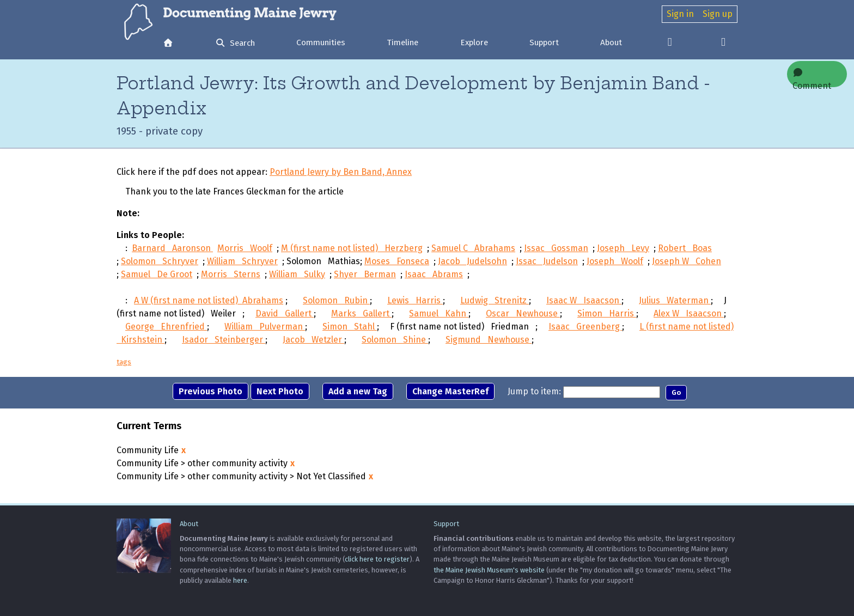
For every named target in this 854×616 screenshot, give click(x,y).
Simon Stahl (350, 329)
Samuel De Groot (157, 276)
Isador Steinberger (224, 342)
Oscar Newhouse (523, 316)
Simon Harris (607, 316)
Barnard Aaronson (172, 250)
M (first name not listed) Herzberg (352, 250)
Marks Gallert (361, 316)
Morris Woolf (245, 250)
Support (544, 42)
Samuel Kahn (439, 316)
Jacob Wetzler (313, 342)
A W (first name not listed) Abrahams (209, 303)
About (611, 42)
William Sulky (297, 276)
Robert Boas (685, 250)
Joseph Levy (623, 250)
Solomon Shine (395, 342)
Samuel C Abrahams (473, 250)
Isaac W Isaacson (584, 303)
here (240, 580)
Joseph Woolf (615, 263)
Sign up (718, 14)
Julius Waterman (675, 303)
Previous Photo (211, 394)
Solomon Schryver (160, 263)
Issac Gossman (556, 250)
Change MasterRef (450, 394)
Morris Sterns (231, 276)
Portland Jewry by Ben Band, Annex (341, 175)
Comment (812, 78)
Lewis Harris (415, 303)
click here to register (377, 559)
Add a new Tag (358, 394)
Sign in (680, 14)
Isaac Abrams (434, 276)
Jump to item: (534, 394)
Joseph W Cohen (687, 263)
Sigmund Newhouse (489, 342)
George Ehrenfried (166, 329)
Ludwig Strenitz (495, 303)
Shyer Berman (365, 276)
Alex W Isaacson (689, 316)
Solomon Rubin (336, 303)
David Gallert (285, 316)
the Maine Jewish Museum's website (489, 570)
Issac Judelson (547, 263)
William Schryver (242, 263)
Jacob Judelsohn (472, 263)
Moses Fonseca (397, 263)
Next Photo (280, 394)
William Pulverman (265, 329)
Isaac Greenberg (585, 329)
